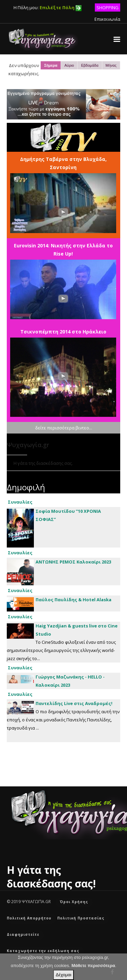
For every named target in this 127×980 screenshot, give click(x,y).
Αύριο (69, 65)
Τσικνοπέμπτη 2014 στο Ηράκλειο (63, 332)
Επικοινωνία (107, 19)
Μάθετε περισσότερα (93, 966)
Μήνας (111, 65)
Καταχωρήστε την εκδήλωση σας (43, 951)
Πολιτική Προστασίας (81, 918)
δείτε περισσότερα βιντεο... (64, 428)
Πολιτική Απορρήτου (29, 918)
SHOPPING (108, 7)
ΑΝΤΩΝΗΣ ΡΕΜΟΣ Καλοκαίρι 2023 (73, 562)
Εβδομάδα (90, 65)
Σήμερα (51, 65)
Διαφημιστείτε (23, 934)
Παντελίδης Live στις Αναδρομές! (74, 703)
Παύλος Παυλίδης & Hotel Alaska (73, 600)
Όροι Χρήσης (74, 902)
